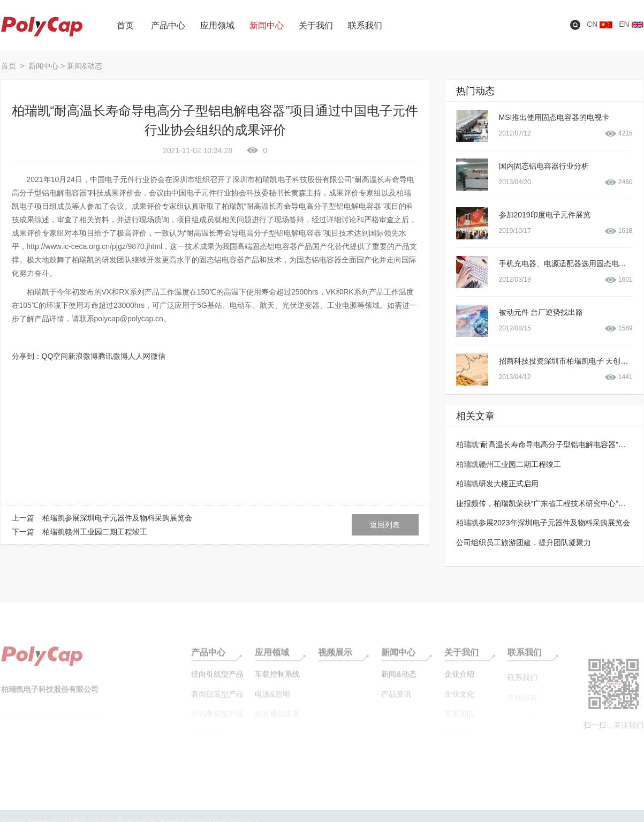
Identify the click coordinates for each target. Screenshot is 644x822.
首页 (10, 66)
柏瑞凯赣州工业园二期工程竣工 (95, 532)
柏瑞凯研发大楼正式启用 (497, 484)
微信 (158, 356)
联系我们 (525, 657)
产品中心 (208, 657)
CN (600, 24)
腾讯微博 (113, 356)
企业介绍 (459, 679)
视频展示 (335, 657)
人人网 (139, 356)
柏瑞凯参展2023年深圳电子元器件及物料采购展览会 (543, 523)
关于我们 (461, 657)
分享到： (27, 356)
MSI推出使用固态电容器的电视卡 (554, 117)
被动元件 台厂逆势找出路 (541, 312)
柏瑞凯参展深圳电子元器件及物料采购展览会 (117, 518)
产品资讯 (396, 698)
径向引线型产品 (217, 679)
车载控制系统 (277, 679)
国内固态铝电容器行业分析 (544, 166)
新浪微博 (83, 356)
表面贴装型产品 (217, 698)
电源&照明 (272, 698)
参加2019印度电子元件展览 (545, 215)
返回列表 (385, 525)
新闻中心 (43, 66)
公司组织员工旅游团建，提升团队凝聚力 (524, 542)
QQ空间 (55, 356)
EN (631, 24)
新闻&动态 (84, 66)
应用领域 (272, 657)
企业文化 (459, 698)
